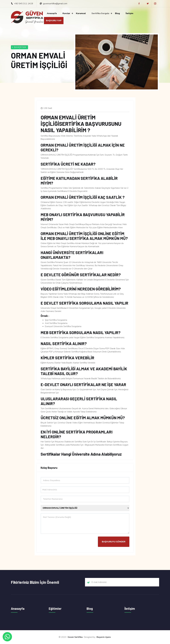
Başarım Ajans (104, 637)
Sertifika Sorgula (100, 13)
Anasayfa (52, 13)
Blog (117, 13)
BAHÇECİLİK (20, 47)
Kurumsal (81, 13)
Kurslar (66, 13)
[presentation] (61, 542)
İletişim (129, 13)
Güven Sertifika (75, 637)
